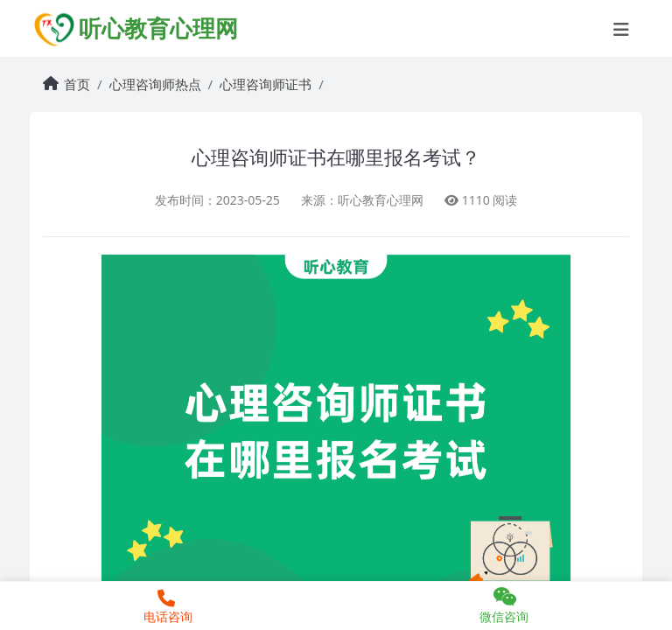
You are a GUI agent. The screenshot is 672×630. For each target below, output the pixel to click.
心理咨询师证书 (266, 84)
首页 (77, 84)
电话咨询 (166, 607)
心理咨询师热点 (155, 84)
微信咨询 (504, 605)
